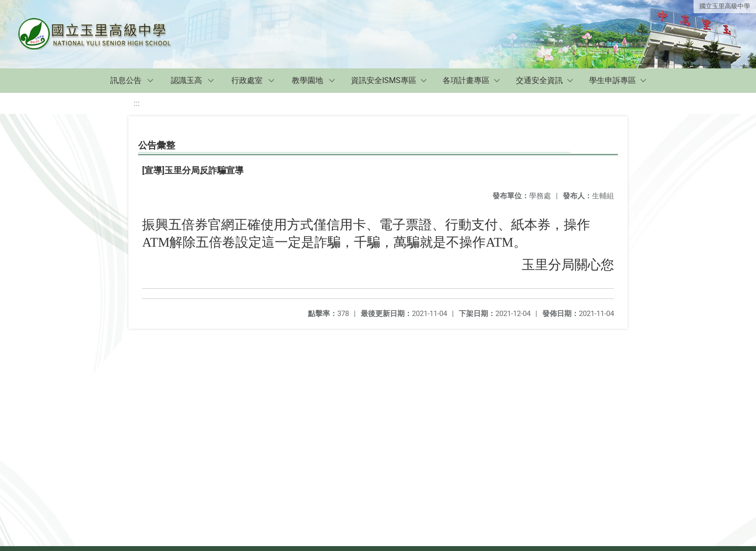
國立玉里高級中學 (725, 6)
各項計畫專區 (466, 80)
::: (137, 103)
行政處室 (247, 80)
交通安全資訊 (539, 80)
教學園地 (307, 80)
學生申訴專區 (613, 80)
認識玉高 (186, 80)
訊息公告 (126, 80)
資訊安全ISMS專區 (384, 80)
